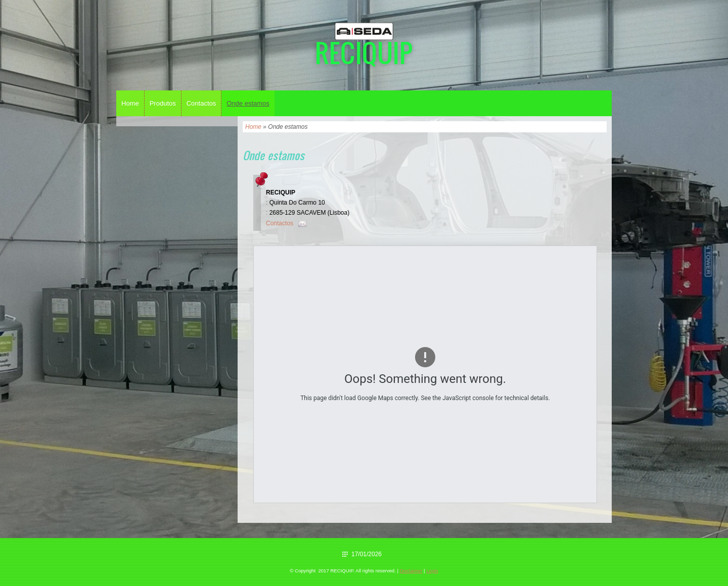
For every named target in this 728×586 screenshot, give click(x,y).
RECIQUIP (364, 52)
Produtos (163, 103)
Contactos (201, 103)
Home (130, 103)
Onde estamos (248, 103)
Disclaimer (411, 571)
